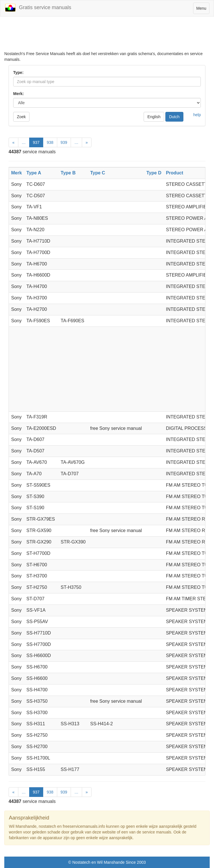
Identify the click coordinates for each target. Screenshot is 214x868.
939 (64, 142)
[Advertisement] (107, 37)
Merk (16, 173)
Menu (203, 10)
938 (50, 142)
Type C (98, 173)
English (154, 117)
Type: (18, 72)
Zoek (21, 117)
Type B (68, 173)
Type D (154, 173)
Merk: (18, 94)
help (197, 115)
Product (175, 173)
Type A (34, 173)
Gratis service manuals (38, 8)
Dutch (174, 117)
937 (36, 142)
